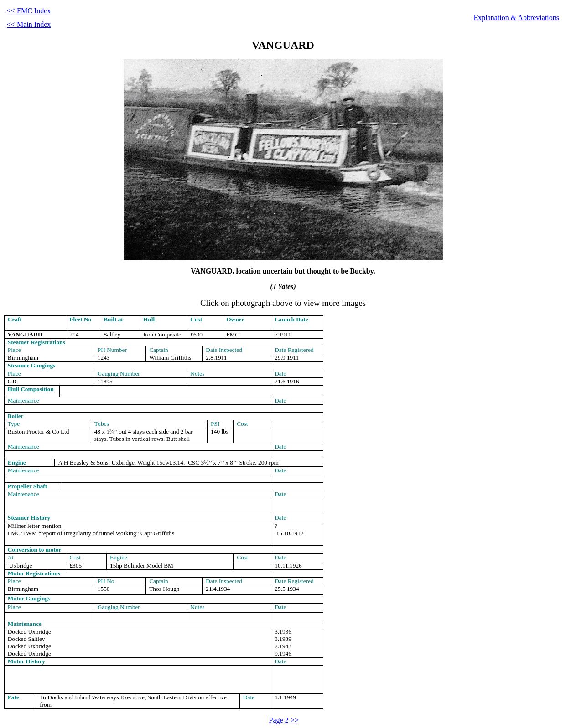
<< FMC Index (29, 11)
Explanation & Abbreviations (516, 18)
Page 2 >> (284, 720)
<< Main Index (29, 24)
